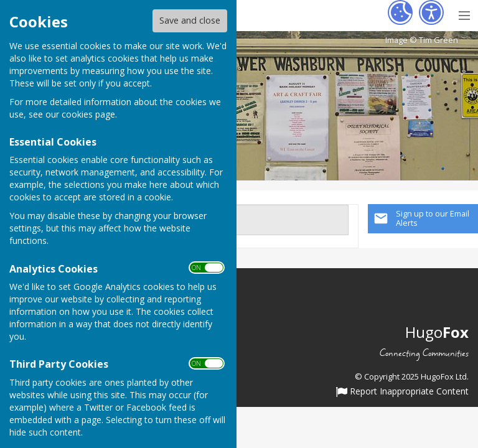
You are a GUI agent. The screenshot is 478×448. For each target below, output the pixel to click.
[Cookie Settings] (400, 12)
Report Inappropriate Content (402, 392)
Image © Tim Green (422, 40)
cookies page (88, 114)
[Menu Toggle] (464, 14)
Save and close (190, 20)
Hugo (437, 332)
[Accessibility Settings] (431, 12)
